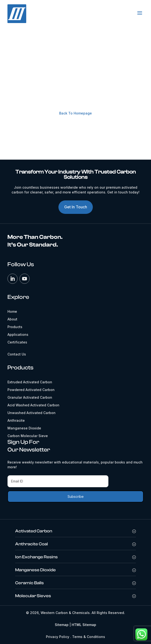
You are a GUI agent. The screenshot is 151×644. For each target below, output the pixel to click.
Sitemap (62, 625)
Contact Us (76, 129)
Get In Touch (76, 207)
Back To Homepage (75, 113)
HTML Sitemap (84, 625)
